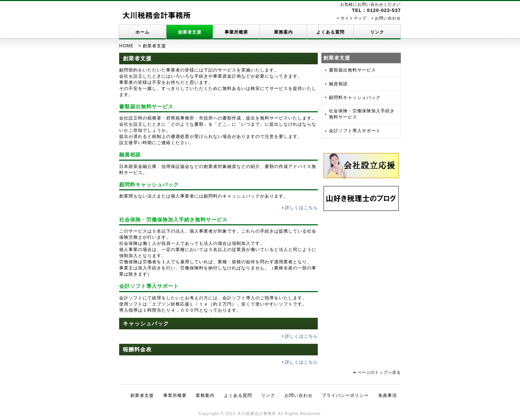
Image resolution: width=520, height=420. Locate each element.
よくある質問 (330, 32)
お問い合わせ (388, 18)
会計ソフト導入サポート (355, 131)
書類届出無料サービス (352, 70)
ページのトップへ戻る (379, 372)
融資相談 (338, 84)
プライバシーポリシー (345, 395)
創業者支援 (190, 32)
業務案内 (283, 32)
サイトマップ (354, 18)
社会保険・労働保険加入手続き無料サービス (362, 114)
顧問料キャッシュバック (355, 98)
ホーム (142, 32)
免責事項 (387, 395)
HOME (126, 46)
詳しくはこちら (301, 208)
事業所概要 (236, 32)
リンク (377, 32)
